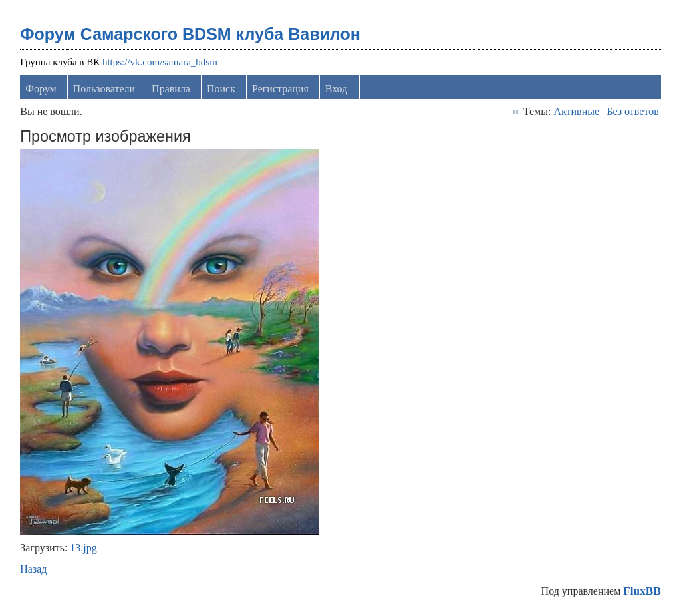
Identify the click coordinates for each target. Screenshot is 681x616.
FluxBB (642, 591)
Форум (41, 89)
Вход (337, 89)
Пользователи (104, 89)
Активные (576, 111)
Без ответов (632, 111)
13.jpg (83, 548)
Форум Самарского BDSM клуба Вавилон (190, 34)
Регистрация (280, 89)
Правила (171, 89)
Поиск (221, 89)
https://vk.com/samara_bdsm (160, 62)
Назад (33, 569)
